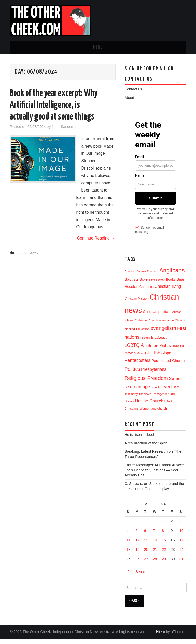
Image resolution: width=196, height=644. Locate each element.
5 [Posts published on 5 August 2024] (136, 535)
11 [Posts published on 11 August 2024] (129, 545)
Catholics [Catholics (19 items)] (146, 291)
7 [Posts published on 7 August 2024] (154, 535)
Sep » (140, 577)
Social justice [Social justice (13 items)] (170, 392)
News (33, 253)
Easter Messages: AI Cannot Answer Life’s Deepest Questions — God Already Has (154, 475)
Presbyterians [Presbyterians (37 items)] (154, 374)
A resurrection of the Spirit (146, 448)
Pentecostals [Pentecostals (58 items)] (137, 365)
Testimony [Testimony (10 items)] (131, 399)
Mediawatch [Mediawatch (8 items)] (177, 351)
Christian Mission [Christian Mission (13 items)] (137, 303)
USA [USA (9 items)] (167, 406)
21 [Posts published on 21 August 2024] (155, 554)
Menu (98, 47)
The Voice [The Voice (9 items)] (145, 399)
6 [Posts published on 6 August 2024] (145, 535)
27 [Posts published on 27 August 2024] (146, 564)
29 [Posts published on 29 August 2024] (164, 564)
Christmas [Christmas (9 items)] (141, 325)
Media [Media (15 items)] (164, 350)
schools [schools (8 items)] (156, 392)
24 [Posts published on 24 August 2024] (181, 554)
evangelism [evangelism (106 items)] (163, 333)
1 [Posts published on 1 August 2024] (163, 526)
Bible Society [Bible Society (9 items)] (157, 284)
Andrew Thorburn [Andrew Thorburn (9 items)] (147, 276)
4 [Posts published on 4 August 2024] (128, 535)
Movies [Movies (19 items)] (130, 358)
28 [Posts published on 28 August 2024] (155, 564)
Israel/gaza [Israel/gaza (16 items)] (159, 342)
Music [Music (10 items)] (140, 358)
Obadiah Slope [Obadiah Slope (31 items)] (158, 358)
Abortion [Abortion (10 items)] (130, 276)
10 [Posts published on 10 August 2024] (181, 535)
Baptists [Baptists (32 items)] (132, 284)
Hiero (161, 637)
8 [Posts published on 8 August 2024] (163, 535)
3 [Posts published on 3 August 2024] (180, 526)
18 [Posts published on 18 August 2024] (129, 554)
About (129, 98)
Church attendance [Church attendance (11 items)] (161, 325)
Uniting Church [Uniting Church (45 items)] (149, 406)
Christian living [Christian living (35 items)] (168, 291)
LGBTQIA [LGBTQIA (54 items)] (134, 350)
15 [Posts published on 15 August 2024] (164, 545)
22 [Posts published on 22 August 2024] (164, 554)
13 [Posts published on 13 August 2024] (146, 545)
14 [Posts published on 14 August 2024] (155, 545)
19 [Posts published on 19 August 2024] (137, 554)
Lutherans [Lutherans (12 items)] (152, 351)
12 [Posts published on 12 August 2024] (137, 545)
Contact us (133, 89)
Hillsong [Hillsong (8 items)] (145, 342)
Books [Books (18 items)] (171, 284)
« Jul (128, 577)
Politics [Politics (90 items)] (132, 374)
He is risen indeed (139, 439)
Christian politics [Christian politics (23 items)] (156, 316)
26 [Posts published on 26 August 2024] (137, 564)
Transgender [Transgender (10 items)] (160, 399)
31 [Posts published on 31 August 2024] (181, 564)
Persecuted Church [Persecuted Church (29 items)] (168, 365)
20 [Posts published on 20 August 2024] (146, 554)
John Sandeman (65, 127)
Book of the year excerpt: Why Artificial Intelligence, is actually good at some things (54, 105)
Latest (22, 253)
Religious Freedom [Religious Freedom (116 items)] (146, 383)
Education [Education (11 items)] (143, 334)
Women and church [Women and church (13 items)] (153, 413)
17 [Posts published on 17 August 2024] (181, 545)
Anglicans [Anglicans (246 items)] (172, 275)
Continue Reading (96, 238)
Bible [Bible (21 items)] (144, 284)
